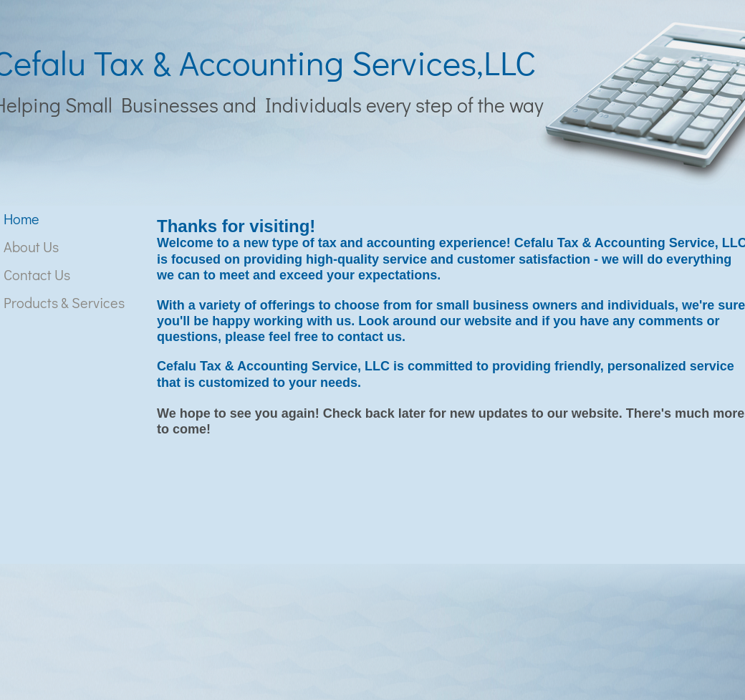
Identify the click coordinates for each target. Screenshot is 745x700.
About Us (31, 246)
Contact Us (37, 274)
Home (21, 219)
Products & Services (64, 302)
